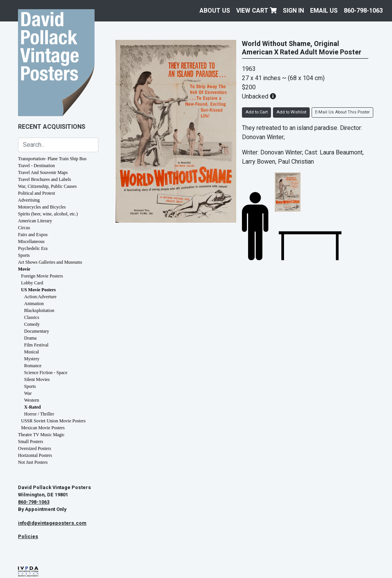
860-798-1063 (363, 11)
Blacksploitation (39, 310)
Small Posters (31, 442)
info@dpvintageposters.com (52, 523)
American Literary (35, 221)
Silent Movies (37, 379)
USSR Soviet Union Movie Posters (53, 421)
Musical (32, 352)
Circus (24, 228)
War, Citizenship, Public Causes (47, 186)
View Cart (256, 11)
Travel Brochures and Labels (45, 179)
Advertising (29, 200)
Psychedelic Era (33, 248)
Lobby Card (32, 283)
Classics (32, 317)
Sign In (293, 11)
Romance (33, 366)
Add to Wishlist (291, 112)
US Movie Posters (38, 290)
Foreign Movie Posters (42, 276)
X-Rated (32, 407)
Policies (28, 537)
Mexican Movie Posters (43, 428)
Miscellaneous (31, 241)
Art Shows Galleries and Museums (50, 262)
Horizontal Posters (35, 455)
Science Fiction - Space (46, 373)
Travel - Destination (36, 166)
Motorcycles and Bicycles (42, 207)
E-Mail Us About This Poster (342, 112)
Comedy (32, 324)
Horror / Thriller (39, 414)
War (28, 393)
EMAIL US (324, 11)
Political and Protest (37, 193)
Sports (24, 255)
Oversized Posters (34, 448)
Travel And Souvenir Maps (43, 172)
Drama (30, 338)
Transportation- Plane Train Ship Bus (52, 159)
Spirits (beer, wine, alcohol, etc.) (48, 214)
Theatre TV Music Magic (41, 435)
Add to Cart (256, 112)
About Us (215, 11)
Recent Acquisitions (52, 127)
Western (32, 400)
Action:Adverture (40, 297)
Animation (34, 304)
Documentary (37, 331)
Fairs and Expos (33, 235)
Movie (24, 269)
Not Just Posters (33, 462)
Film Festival (36, 345)
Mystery (32, 359)
